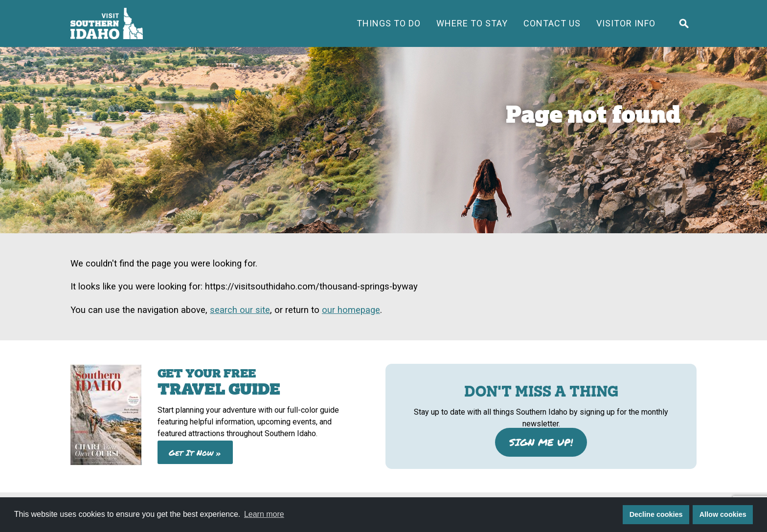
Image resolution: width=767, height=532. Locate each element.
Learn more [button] (264, 514)
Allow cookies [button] (723, 514)
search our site (240, 310)
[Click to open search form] (684, 23)
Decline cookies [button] (656, 514)
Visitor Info (626, 23)
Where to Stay (472, 23)
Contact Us (552, 23)
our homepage (351, 310)
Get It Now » (195, 453)
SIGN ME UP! (541, 443)
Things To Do (389, 23)
